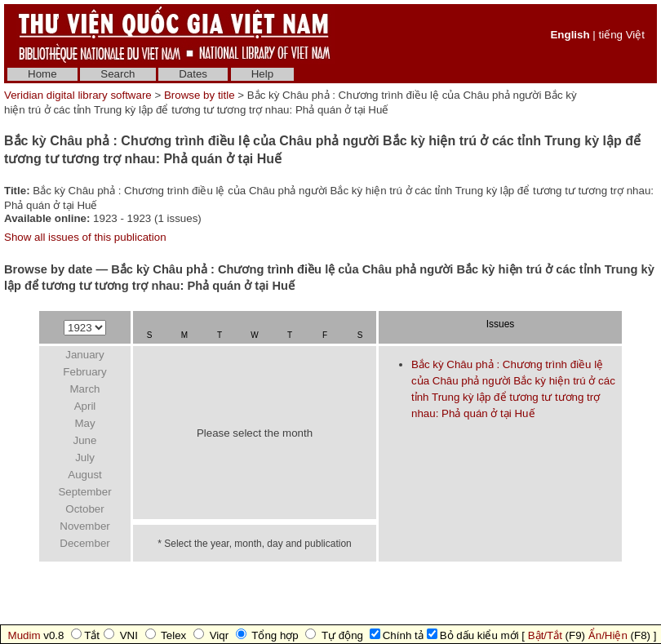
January (84, 355)
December (84, 543)
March (84, 389)
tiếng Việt (621, 35)
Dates (193, 74)
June (85, 440)
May (84, 423)
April (85, 406)
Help (262, 74)
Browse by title (200, 95)
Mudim (24, 635)
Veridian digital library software (78, 95)
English (570, 35)
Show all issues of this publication (85, 237)
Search (118, 74)
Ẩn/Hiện (608, 635)
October (84, 509)
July (85, 457)
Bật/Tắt (545, 635)
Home (42, 74)
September (84, 492)
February (84, 372)
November (84, 526)
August (85, 475)
